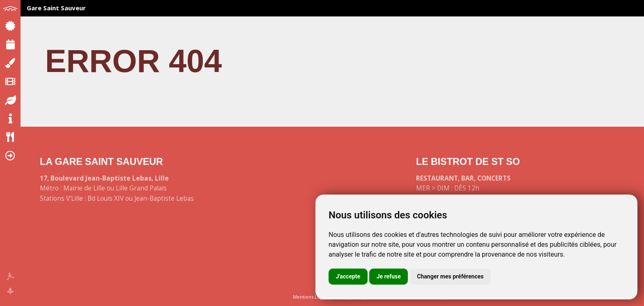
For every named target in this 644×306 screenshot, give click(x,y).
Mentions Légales (312, 297)
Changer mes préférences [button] (450, 276)
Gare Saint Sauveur (56, 8)
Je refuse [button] (389, 276)
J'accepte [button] (348, 276)
